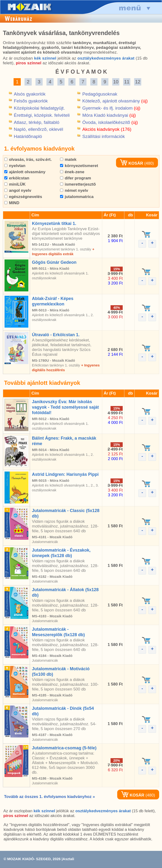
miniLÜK (15, 184)
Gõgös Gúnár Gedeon (54, 262)
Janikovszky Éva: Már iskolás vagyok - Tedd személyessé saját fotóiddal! (65, 407)
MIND (12, 203)
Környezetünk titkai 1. (54, 223)
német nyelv (74, 190)
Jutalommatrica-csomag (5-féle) (64, 748)
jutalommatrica (77, 197)
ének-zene (72, 172)
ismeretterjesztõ (78, 184)
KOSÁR (132, 163)
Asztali (68, 859)
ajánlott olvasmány (25, 172)
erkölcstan (17, 178)
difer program (76, 178)
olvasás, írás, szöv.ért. (28, 160)
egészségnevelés (23, 197)
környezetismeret (79, 166)
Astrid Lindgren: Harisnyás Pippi (65, 474)
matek (68, 160)
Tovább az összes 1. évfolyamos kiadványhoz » (49, 797)
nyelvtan (15, 166)
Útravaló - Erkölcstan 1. (56, 335)
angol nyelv (18, 190)
